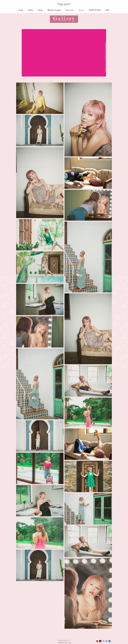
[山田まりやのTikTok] (100, 641)
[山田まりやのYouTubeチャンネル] (97, 641)
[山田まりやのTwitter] (107, 641)
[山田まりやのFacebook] (110, 641)
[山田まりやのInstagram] (103, 641)
